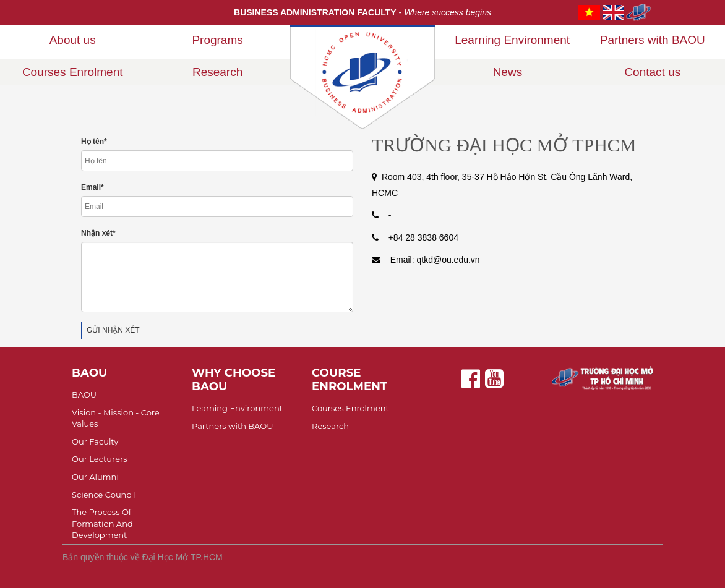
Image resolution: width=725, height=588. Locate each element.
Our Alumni (95, 477)
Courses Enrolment (73, 72)
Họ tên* (94, 142)
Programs (217, 40)
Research (217, 72)
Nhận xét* (98, 233)
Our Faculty (95, 441)
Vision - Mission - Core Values (116, 418)
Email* (92, 187)
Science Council (104, 495)
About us (73, 40)
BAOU (84, 394)
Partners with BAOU (653, 40)
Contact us (652, 72)
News (508, 72)
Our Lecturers (100, 459)
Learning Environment (512, 40)
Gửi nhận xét (113, 330)
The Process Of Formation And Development (102, 523)
